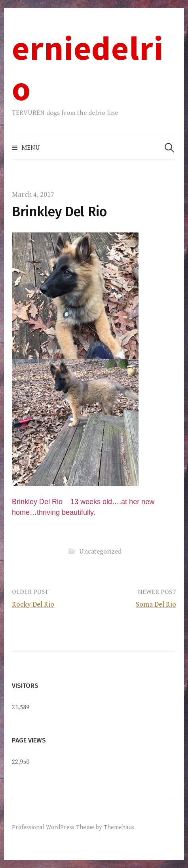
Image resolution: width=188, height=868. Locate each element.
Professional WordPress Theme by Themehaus (73, 827)
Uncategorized (100, 552)
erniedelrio (88, 68)
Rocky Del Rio (33, 604)
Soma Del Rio (156, 604)
